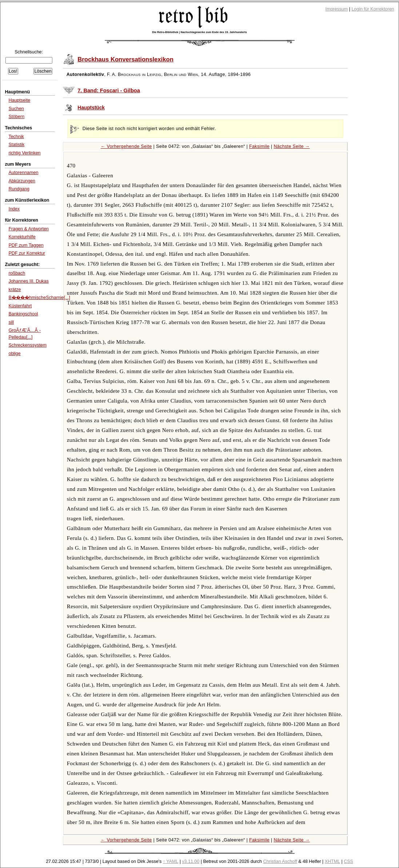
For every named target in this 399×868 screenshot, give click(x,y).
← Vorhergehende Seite (126, 146)
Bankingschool (23, 314)
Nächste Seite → (292, 146)
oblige (14, 354)
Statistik (16, 145)
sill (11, 322)
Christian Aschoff (280, 861)
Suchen (16, 109)
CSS (348, 861)
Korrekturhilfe (22, 237)
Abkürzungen (22, 181)
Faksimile (259, 146)
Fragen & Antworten (28, 229)
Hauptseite (19, 100)
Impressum (337, 9)
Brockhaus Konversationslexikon (125, 59)
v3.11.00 (191, 861)
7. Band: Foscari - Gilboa (109, 90)
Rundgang (19, 189)
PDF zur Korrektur (27, 253)
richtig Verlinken (24, 153)
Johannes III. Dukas (28, 281)
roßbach (17, 273)
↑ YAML (171, 861)
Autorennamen (23, 173)
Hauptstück (91, 108)
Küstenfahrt (20, 306)
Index (14, 209)
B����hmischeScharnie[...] (39, 298)
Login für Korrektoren (373, 9)
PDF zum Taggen (26, 245)
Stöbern (16, 117)
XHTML (332, 861)
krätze (15, 290)
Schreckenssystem (27, 345)
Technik (16, 137)
